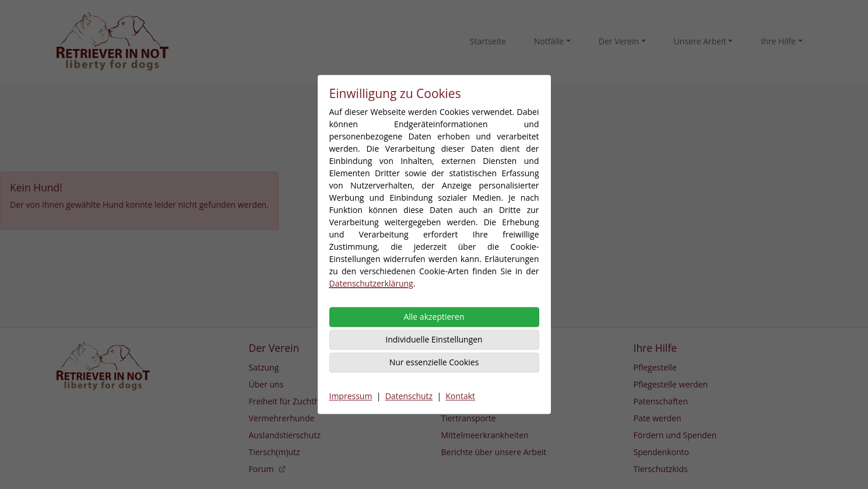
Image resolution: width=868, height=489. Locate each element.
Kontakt (460, 397)
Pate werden (658, 418)
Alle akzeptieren (434, 317)
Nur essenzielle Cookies (434, 363)
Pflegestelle (655, 367)
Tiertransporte (469, 418)
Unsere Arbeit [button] (700, 41)
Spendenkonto (661, 452)
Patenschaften (661, 401)
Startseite (488, 41)
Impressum (351, 397)
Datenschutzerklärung (371, 284)
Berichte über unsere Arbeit (494, 452)
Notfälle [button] (549, 41)
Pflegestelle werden (671, 384)
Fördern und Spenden (675, 435)
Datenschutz (409, 397)
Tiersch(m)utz (275, 452)
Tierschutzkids (661, 469)
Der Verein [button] (619, 41)
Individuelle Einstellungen (434, 340)
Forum (268, 469)
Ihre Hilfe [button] (778, 41)
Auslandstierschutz (285, 435)
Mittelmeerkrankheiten (485, 435)
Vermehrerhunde (282, 418)
